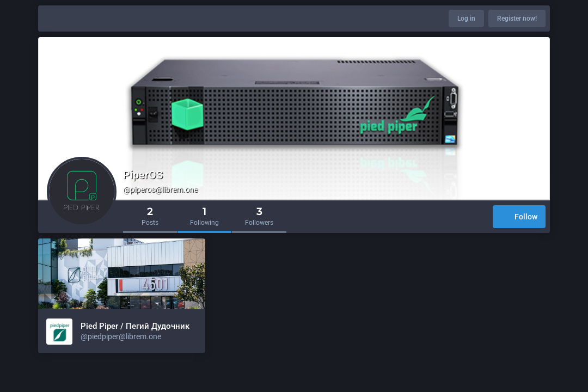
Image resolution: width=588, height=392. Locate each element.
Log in (466, 19)
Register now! (517, 19)
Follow (519, 218)
